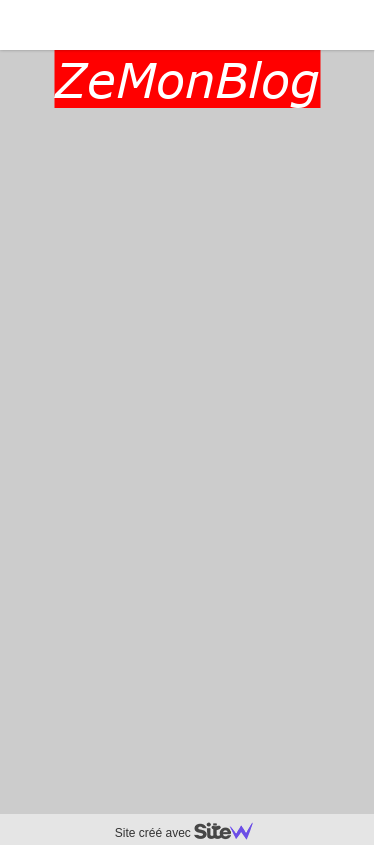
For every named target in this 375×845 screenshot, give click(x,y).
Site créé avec (192, 833)
